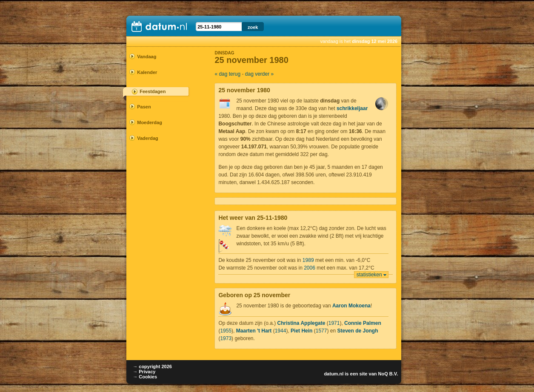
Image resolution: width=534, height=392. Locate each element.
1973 (226, 338)
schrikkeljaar (352, 108)
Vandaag (147, 57)
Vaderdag (148, 138)
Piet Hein (301, 331)
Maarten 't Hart (254, 331)
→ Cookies (145, 377)
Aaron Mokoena (351, 306)
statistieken (369, 275)
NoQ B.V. (388, 374)
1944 (281, 331)
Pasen (144, 107)
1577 (321, 331)
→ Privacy (144, 372)
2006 (310, 268)
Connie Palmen (363, 323)
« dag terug (227, 74)
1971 (334, 323)
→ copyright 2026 (152, 366)
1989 (308, 260)
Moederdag (150, 122)
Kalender (147, 72)
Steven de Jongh (357, 331)
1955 (226, 331)
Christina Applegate (301, 323)
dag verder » (259, 74)
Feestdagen (153, 91)
